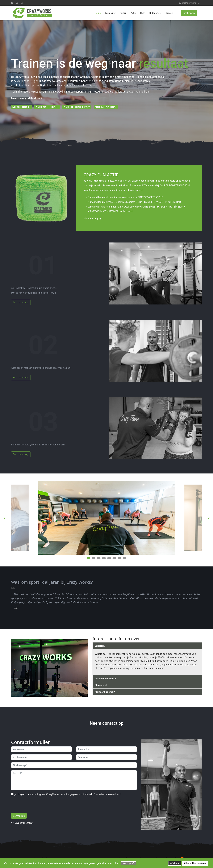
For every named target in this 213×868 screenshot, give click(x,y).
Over (142, 13)
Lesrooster (110, 13)
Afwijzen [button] (175, 863)
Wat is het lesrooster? (48, 107)
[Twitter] (17, 3)
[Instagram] (22, 3)
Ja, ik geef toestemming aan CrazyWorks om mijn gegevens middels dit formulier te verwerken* (68, 795)
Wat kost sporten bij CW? (78, 107)
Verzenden (19, 816)
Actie (133, 13)
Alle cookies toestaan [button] (195, 863)
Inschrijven (189, 13)
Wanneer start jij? (22, 107)
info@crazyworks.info (191, 3)
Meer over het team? (108, 107)
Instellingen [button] (129, 863)
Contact (170, 13)
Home (98, 13)
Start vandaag (21, 303)
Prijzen (123, 13)
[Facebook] (12, 3)
